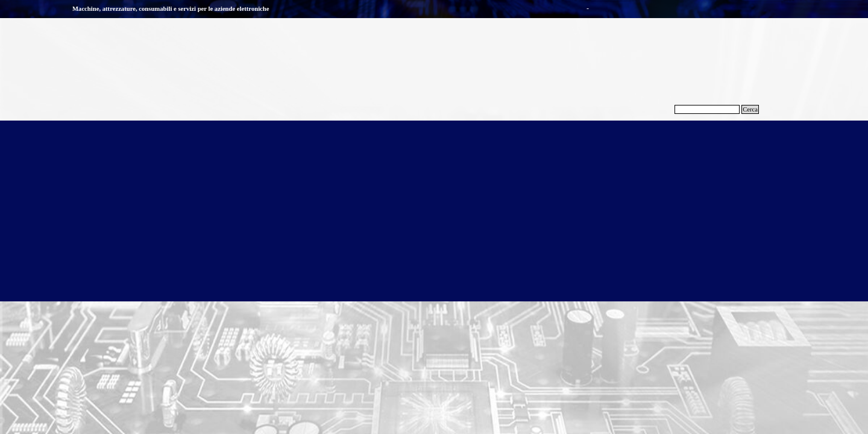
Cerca (750, 109)
